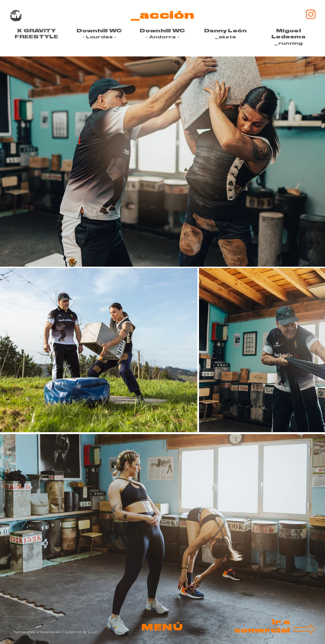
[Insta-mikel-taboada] (311, 14)
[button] (162, 628)
